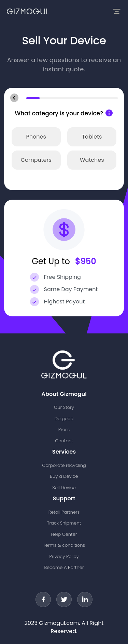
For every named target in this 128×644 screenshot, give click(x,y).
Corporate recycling (64, 465)
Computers (36, 160)
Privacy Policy (64, 556)
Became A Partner (64, 567)
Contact (64, 441)
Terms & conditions (64, 545)
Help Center (64, 534)
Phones (36, 137)
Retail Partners (64, 512)
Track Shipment (64, 523)
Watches (92, 160)
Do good (64, 419)
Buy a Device (64, 476)
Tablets (92, 137)
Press (64, 430)
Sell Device (64, 488)
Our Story (64, 407)
